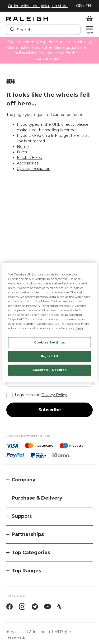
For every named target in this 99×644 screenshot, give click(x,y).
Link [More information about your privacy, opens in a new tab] (80, 328)
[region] (49, 322)
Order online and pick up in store (38, 6)
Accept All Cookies (49, 370)
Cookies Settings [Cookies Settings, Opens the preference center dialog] (49, 343)
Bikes (22, 152)
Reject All (50, 356)
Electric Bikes (29, 158)
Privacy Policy (54, 395)
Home (23, 147)
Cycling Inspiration (34, 169)
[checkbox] (49, 395)
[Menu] (87, 30)
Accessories (28, 163)
